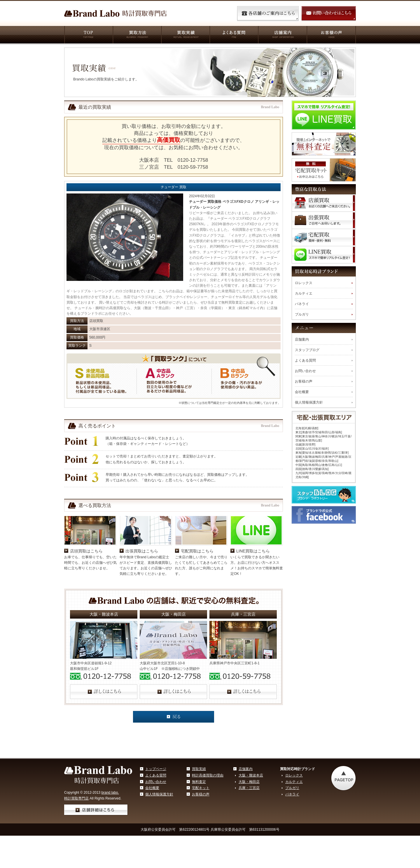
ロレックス (304, 283)
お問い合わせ (305, 371)
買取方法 (137, 35)
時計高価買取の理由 (208, 775)
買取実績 (185, 35)
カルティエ (304, 293)
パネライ (302, 304)
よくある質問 (234, 35)
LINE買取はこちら (253, 551)
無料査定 (199, 782)
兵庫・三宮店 (249, 788)
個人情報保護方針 (309, 402)
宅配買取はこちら (197, 551)
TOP (88, 35)
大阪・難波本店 (251, 775)
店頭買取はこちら (86, 551)
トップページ (156, 769)
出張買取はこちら (142, 551)
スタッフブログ (307, 350)
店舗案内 (282, 35)
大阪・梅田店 (249, 782)
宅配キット (201, 788)
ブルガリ (302, 314)
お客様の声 (331, 35)
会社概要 (302, 392)
